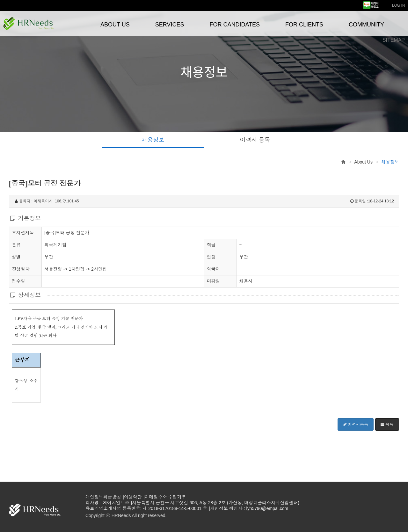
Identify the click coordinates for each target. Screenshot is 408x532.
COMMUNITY (366, 25)
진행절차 (21, 269)
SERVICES (170, 25)
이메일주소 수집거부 (165, 497)
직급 (211, 245)
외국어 (213, 269)
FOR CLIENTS (304, 25)
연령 (211, 257)
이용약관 (133, 497)
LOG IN (398, 5)
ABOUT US (115, 25)
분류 (16, 244)
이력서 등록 (255, 140)
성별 (16, 257)
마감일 (213, 281)
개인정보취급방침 (103, 497)
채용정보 (153, 140)
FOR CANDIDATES (235, 25)
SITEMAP (394, 40)
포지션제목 (23, 232)
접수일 (18, 281)
